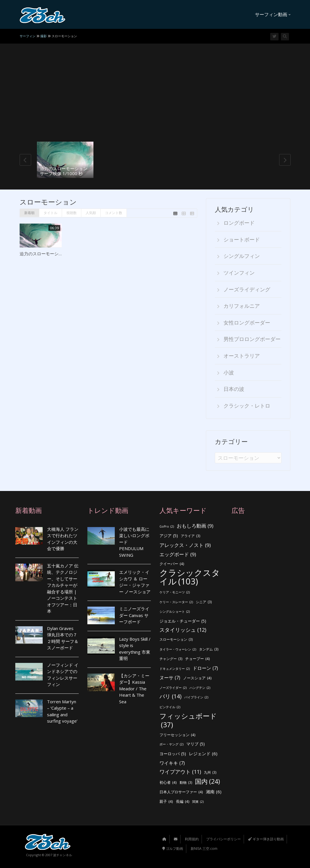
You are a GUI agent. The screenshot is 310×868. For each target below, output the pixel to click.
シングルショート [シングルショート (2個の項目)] (175, 612)
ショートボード (242, 239)
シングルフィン (242, 256)
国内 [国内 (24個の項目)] (207, 782)
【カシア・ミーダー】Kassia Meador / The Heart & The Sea (134, 689)
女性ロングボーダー (247, 323)
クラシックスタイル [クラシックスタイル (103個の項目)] (190, 577)
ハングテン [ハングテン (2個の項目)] (200, 688)
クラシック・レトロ (247, 406)
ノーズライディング (247, 289)
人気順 (91, 213)
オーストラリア (242, 356)
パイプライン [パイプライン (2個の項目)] (196, 697)
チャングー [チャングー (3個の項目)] (171, 659)
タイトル (50, 213)
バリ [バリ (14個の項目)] (170, 697)
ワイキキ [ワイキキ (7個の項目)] (172, 763)
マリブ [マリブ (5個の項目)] (196, 744)
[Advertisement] (155, 98)
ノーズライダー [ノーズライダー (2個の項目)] (173, 688)
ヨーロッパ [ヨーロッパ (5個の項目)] (173, 754)
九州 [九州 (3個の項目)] (210, 773)
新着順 (29, 213)
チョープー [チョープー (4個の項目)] (198, 659)
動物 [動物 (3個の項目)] (186, 783)
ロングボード (239, 223)
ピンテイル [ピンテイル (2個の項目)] (170, 707)
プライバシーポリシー (223, 839)
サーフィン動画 (273, 14)
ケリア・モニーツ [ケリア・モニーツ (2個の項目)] (175, 592)
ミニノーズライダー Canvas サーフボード (134, 615)
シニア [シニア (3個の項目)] (204, 602)
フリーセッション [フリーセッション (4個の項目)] (177, 735)
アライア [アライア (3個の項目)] (190, 536)
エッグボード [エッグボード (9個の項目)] (178, 555)
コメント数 (114, 213)
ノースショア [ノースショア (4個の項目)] (197, 678)
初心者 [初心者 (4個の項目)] (168, 782)
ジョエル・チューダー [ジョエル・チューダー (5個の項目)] (183, 621)
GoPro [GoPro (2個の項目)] (167, 527)
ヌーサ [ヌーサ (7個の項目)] (170, 678)
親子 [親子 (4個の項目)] (166, 802)
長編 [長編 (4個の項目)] (183, 802)
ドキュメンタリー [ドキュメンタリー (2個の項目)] (175, 669)
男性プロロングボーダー (252, 339)
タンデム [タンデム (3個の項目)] (209, 649)
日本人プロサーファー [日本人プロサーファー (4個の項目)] (181, 792)
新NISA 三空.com (204, 849)
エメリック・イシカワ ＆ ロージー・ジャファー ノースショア (135, 582)
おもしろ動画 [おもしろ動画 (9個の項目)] (195, 526)
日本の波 (234, 389)
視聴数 (72, 213)
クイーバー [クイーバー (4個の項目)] (172, 564)
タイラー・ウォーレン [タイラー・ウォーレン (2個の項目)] (178, 649)
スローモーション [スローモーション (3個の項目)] (176, 640)
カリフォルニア (242, 306)
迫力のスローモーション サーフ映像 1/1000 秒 (64, 171)
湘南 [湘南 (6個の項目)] (214, 792)
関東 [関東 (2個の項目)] (198, 802)
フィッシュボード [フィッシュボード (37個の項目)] (188, 720)
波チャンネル (63, 855)
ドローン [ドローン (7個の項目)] (205, 668)
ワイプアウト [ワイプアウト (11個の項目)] (180, 772)
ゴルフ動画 (173, 849)
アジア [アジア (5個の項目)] (169, 536)
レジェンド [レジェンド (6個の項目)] (203, 754)
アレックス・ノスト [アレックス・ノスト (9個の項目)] (185, 545)
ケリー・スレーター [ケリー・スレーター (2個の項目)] (176, 602)
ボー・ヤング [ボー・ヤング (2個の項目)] (171, 744)
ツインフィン (239, 273)
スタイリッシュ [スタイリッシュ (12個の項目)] (183, 630)
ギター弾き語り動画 (266, 839)
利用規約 (192, 839)
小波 (229, 372)
